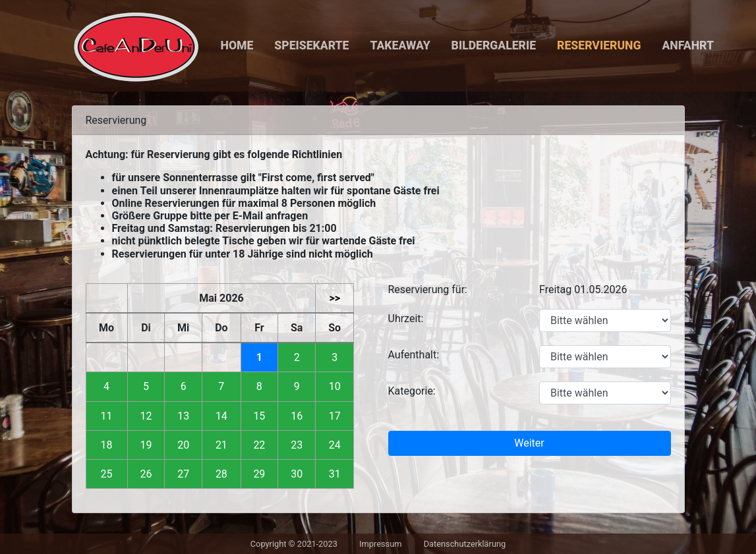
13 (183, 416)
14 (221, 416)
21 (221, 445)
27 (183, 474)
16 (297, 416)
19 (146, 445)
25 (107, 474)
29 (259, 474)
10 (335, 386)
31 (335, 474)
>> (334, 298)
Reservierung (599, 45)
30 (297, 474)
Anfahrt (688, 45)
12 (146, 416)
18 (107, 445)
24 (335, 445)
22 (259, 445)
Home (237, 45)
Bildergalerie (494, 45)
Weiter (529, 443)
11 (107, 416)
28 (221, 474)
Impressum (380, 544)
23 (297, 445)
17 (335, 416)
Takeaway (400, 45)
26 (146, 474)
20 (183, 445)
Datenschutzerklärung (465, 544)
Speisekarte (311, 45)
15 (259, 416)
